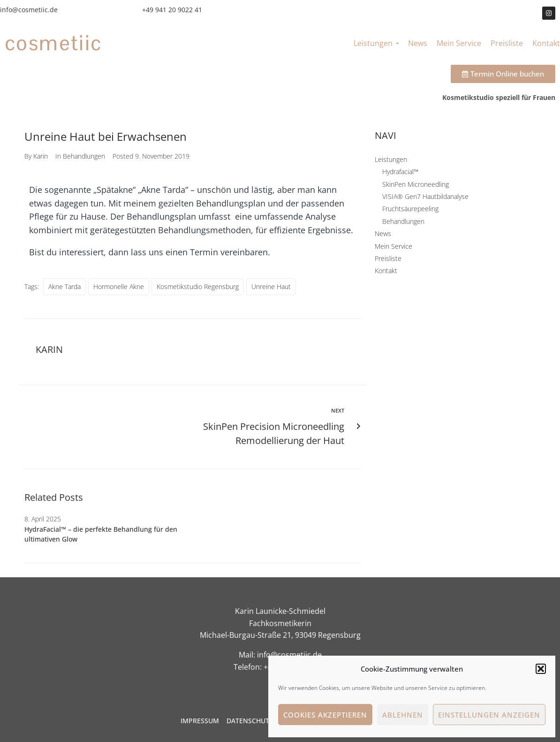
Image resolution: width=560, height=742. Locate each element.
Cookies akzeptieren (325, 715)
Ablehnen (403, 715)
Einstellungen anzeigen (489, 715)
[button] (541, 669)
